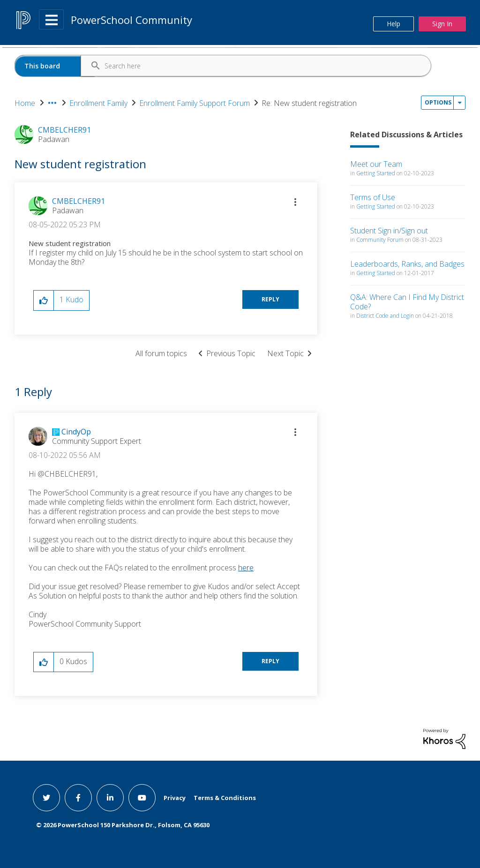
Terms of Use (373, 197)
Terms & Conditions (225, 798)
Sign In (442, 24)
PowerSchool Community (131, 20)
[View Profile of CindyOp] (76, 432)
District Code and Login (385, 316)
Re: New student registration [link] (309, 103)
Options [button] (438, 102)
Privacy (175, 798)
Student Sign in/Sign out (389, 231)
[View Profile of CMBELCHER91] (79, 201)
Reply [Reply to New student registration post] (270, 299)
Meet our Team (376, 164)
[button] (295, 202)
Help (394, 24)
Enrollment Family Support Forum (195, 103)
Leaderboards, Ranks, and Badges (407, 264)
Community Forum (380, 240)
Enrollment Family (98, 103)
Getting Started (376, 173)
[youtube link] (142, 798)
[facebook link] (78, 798)
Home (25, 103)
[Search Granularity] (55, 66)
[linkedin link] (110, 798)
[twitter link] (46, 798)
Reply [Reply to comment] (270, 661)
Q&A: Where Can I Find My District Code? (407, 302)
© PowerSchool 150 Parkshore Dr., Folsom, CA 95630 (123, 825)
